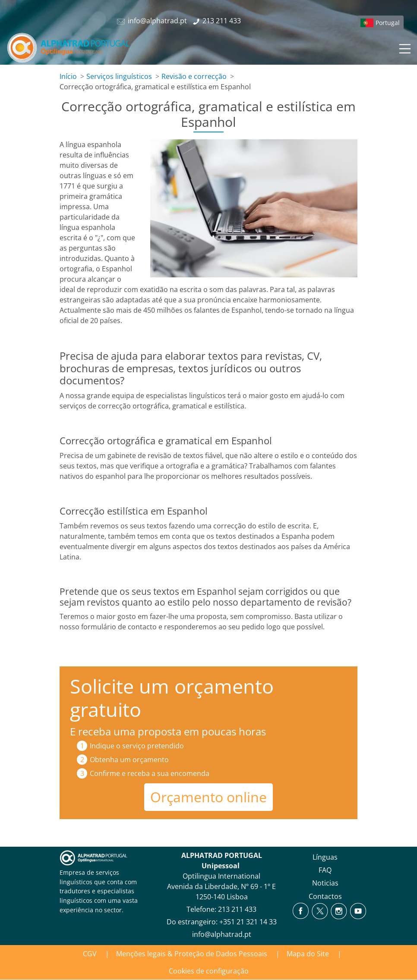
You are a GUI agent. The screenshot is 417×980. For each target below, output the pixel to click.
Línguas (325, 857)
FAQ (325, 870)
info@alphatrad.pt (222, 934)
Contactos (325, 896)
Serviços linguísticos (119, 76)
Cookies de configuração (209, 971)
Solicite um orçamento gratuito (172, 698)
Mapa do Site (308, 954)
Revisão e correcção (194, 76)
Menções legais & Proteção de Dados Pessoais (192, 954)
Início (68, 76)
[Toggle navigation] (404, 47)
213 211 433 (237, 909)
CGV (90, 954)
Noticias (325, 883)
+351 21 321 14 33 (248, 922)
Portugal (388, 23)
